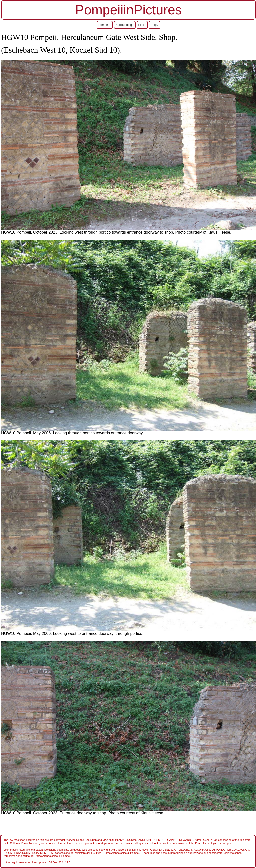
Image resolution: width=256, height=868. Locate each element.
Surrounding (125, 25)
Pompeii (105, 25)
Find (142, 25)
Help (155, 25)
